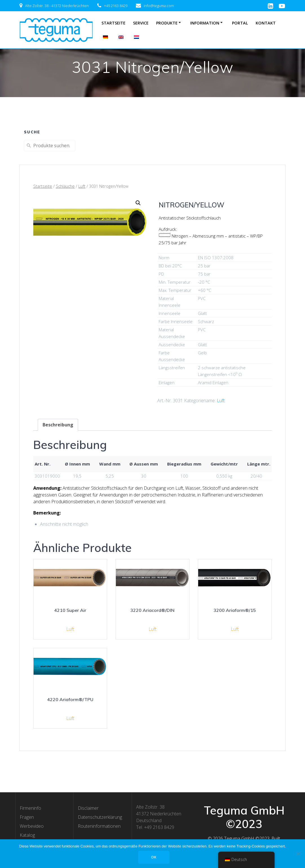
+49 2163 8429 (116, 6)
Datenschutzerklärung (100, 817)
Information (205, 23)
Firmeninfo (30, 808)
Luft (82, 186)
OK (154, 857)
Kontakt (266, 23)
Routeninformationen (99, 826)
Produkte (167, 23)
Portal (240, 23)
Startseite (113, 23)
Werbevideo (32, 826)
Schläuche (65, 186)
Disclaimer (88, 808)
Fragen (27, 817)
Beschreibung (58, 425)
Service (141, 23)
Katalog (27, 835)
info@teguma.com (159, 6)
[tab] (58, 425)
